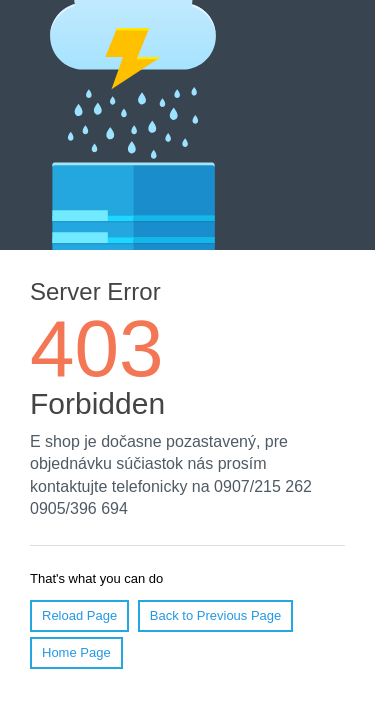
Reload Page (79, 615)
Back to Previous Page (216, 615)
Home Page (76, 652)
